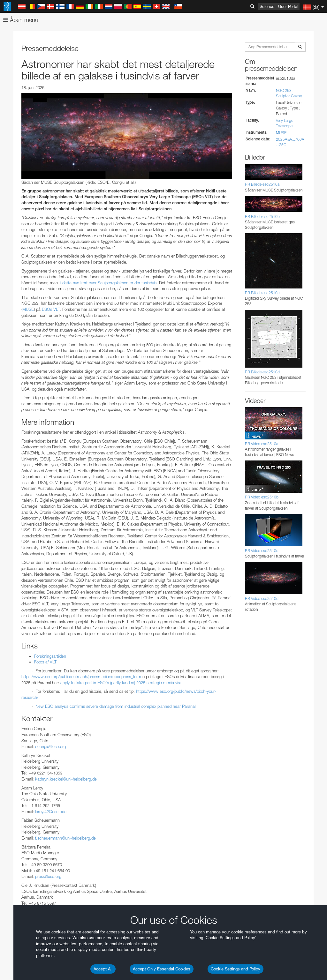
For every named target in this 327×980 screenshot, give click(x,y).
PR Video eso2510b (262, 497)
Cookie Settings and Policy (236, 969)
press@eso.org (48, 876)
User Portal (288, 6)
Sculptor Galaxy (289, 96)
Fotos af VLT (45, 662)
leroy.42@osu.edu (51, 812)
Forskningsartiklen (50, 656)
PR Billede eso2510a (262, 184)
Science (267, 6)
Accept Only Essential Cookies (162, 969)
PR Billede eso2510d (262, 372)
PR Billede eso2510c (262, 293)
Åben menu (21, 20)
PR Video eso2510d (262, 598)
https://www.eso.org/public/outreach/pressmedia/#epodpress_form (81, 677)
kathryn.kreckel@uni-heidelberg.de (66, 779)
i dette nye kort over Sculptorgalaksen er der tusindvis (108, 283)
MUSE (28, 309)
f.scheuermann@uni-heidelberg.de (65, 838)
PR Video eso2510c (262, 551)
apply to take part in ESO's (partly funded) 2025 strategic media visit (120, 683)
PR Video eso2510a (262, 444)
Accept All (103, 969)
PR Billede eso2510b (262, 217)
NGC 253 (284, 90)
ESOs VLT (51, 309)
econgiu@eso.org (50, 746)
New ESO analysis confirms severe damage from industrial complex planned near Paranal (115, 706)
